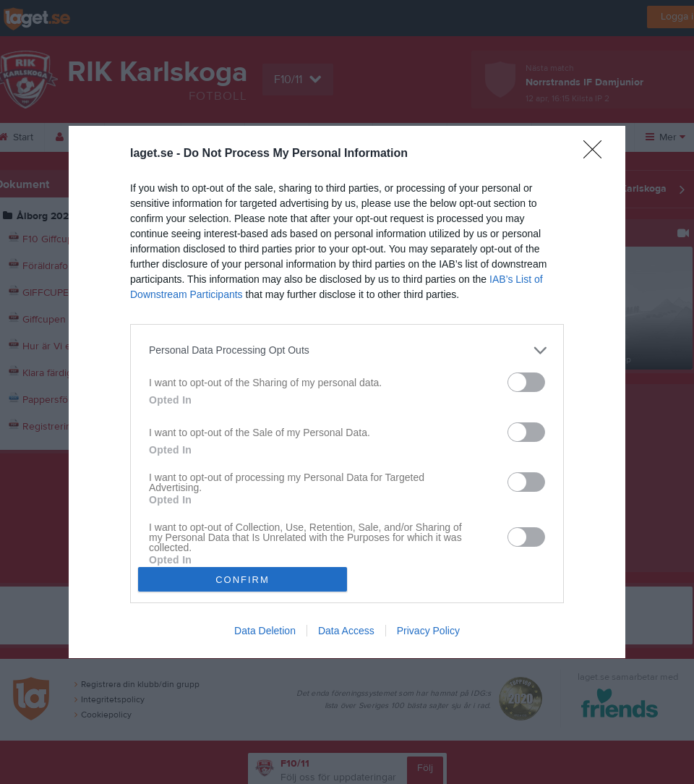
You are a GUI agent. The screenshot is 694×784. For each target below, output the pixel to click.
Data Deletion (265, 631)
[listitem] (347, 350)
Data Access (346, 631)
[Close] (597, 154)
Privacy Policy (428, 631)
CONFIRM (243, 580)
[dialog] (347, 392)
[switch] (526, 382)
